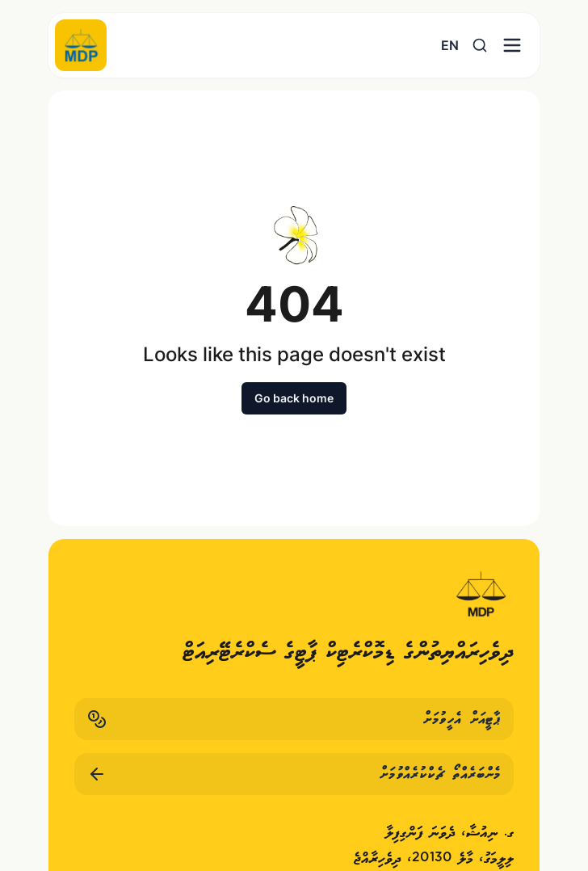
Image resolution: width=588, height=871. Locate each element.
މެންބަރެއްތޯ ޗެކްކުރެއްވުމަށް (294, 774)
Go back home (294, 398)
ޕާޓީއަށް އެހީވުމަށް (294, 719)
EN (450, 45)
